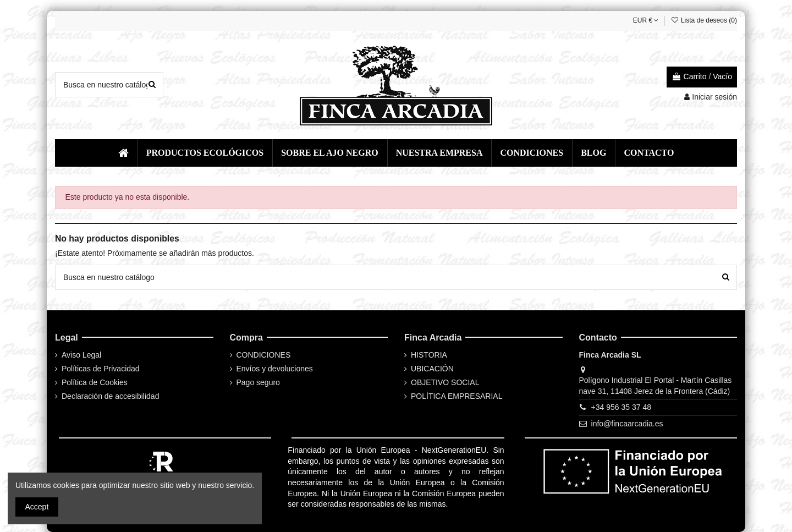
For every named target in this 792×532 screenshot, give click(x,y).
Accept (37, 507)
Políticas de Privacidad (101, 369)
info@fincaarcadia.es (627, 424)
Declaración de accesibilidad (110, 396)
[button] (205, 153)
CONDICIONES (264, 355)
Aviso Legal (81, 355)
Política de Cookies (95, 382)
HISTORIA (429, 355)
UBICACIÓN (432, 369)
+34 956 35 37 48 (621, 407)
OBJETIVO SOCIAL (445, 382)
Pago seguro (258, 382)
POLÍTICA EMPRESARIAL (457, 396)
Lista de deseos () (704, 20)
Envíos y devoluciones (275, 369)
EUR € (646, 20)
